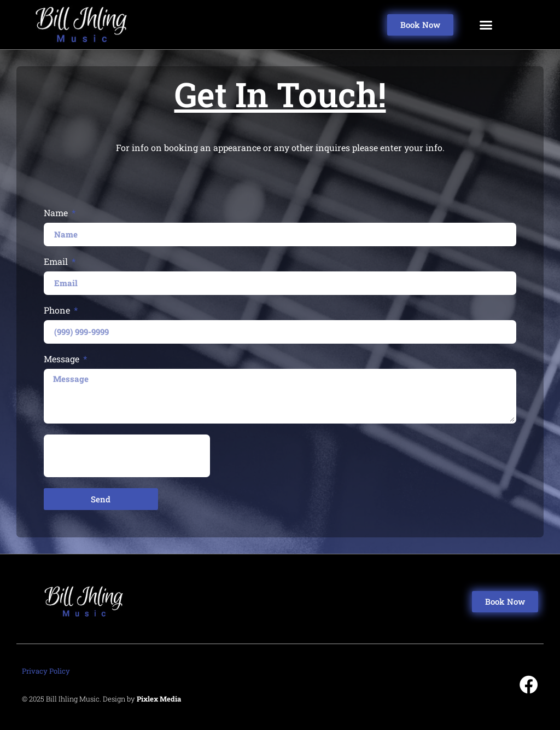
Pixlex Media (159, 699)
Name (57, 213)
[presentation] (127, 456)
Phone (58, 311)
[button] (486, 25)
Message (63, 360)
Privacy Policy (46, 671)
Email (57, 262)
